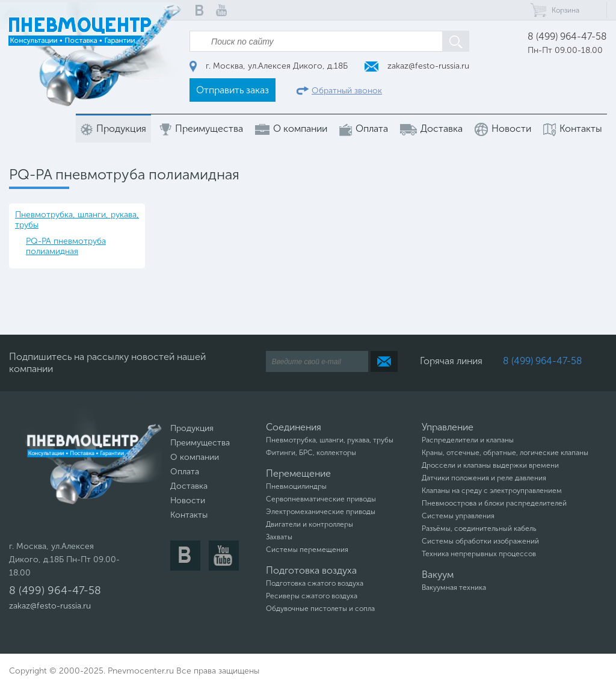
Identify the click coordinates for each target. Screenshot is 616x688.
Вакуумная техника (454, 587)
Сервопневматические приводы (321, 499)
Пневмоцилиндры (296, 486)
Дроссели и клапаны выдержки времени (490, 465)
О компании (291, 129)
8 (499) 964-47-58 (567, 36)
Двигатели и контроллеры (310, 524)
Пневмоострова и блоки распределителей (494, 503)
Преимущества (201, 129)
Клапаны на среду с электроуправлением (492, 491)
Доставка (431, 129)
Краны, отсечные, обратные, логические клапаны (505, 453)
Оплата (364, 129)
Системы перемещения (307, 550)
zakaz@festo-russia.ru (417, 66)
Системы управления (458, 516)
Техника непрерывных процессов (479, 554)
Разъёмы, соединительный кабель (479, 528)
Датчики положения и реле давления (484, 478)
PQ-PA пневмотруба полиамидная (66, 246)
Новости (503, 129)
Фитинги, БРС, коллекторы (311, 453)
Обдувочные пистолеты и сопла (320, 609)
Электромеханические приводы (321, 512)
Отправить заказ (233, 90)
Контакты (573, 129)
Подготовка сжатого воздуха (315, 583)
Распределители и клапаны (468, 440)
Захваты (279, 537)
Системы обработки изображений (480, 541)
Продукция (113, 129)
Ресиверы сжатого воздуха (312, 596)
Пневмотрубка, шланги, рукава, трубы (77, 220)
